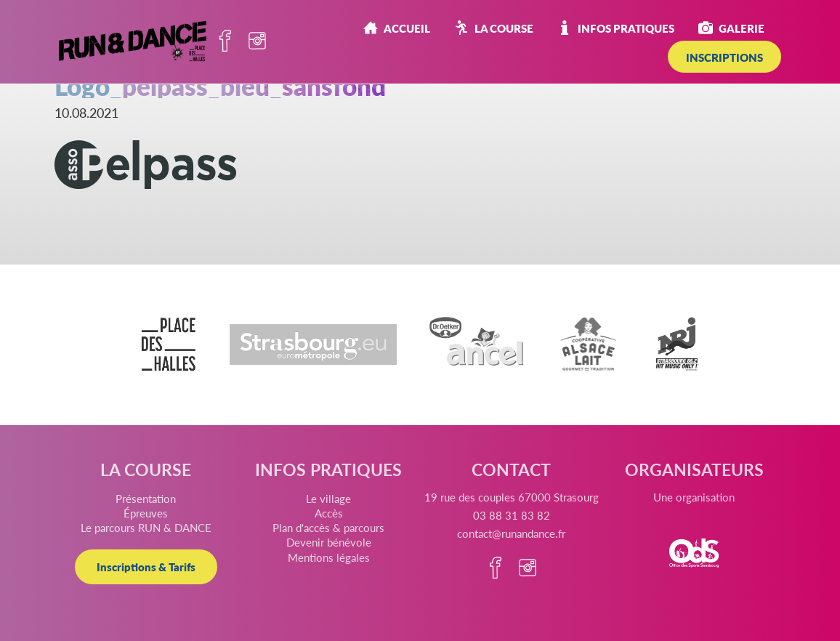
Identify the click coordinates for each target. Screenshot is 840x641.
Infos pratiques (616, 28)
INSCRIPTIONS (724, 57)
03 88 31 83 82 (512, 515)
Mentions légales (329, 557)
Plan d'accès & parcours (328, 527)
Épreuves (146, 513)
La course (494, 28)
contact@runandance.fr (511, 533)
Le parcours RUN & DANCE (146, 527)
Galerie (731, 28)
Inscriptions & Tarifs (146, 567)
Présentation (146, 498)
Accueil (397, 28)
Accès (329, 513)
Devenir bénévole (329, 542)
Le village (328, 498)
